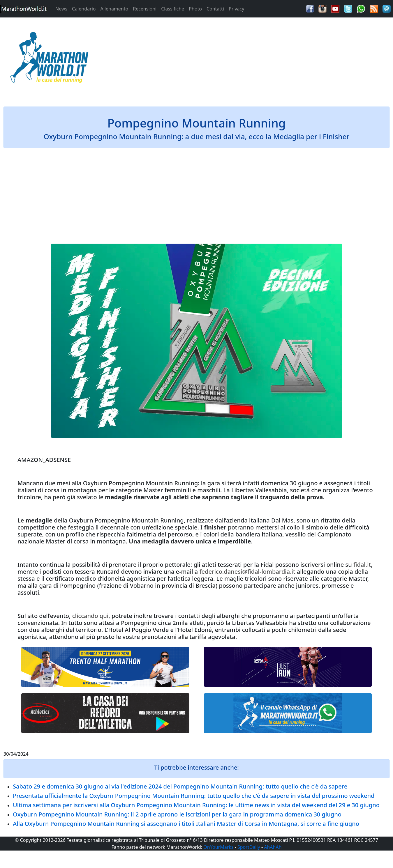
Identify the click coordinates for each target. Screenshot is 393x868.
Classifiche (173, 9)
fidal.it (362, 565)
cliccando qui (90, 616)
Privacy (236, 9)
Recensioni (145, 9)
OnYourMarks (218, 847)
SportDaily (249, 847)
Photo (195, 9)
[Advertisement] (246, 59)
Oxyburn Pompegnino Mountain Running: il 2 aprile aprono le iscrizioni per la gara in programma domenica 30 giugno (177, 814)
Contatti (215, 9)
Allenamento (114, 9)
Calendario (84, 9)
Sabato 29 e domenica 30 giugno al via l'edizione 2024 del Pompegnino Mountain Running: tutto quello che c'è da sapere (180, 786)
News (61, 9)
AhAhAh (273, 847)
